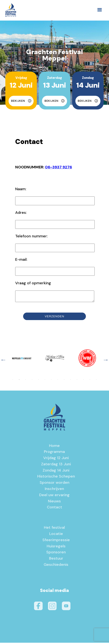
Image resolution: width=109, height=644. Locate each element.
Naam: (21, 189)
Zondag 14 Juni (56, 472)
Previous (3, 361)
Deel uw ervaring (54, 496)
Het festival (54, 529)
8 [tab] (58, 381)
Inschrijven (54, 490)
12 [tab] (83, 381)
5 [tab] (38, 381)
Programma (54, 453)
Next (106, 361)
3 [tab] (25, 381)
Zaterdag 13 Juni (56, 465)
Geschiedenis (56, 566)
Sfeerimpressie (56, 541)
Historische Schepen (56, 478)
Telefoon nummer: (31, 236)
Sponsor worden (54, 484)
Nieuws (54, 502)
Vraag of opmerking (33, 283)
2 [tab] (19, 381)
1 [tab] (13, 381)
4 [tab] (32, 381)
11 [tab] (77, 381)
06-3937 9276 (58, 167)
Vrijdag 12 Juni (56, 459)
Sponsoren (56, 553)
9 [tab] (64, 381)
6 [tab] (45, 381)
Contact (54, 508)
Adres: (21, 213)
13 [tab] (90, 381)
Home (54, 447)
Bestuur (56, 560)
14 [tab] (96, 381)
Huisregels (56, 547)
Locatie (56, 535)
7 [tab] (51, 381)
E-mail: (21, 259)
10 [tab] (70, 381)
